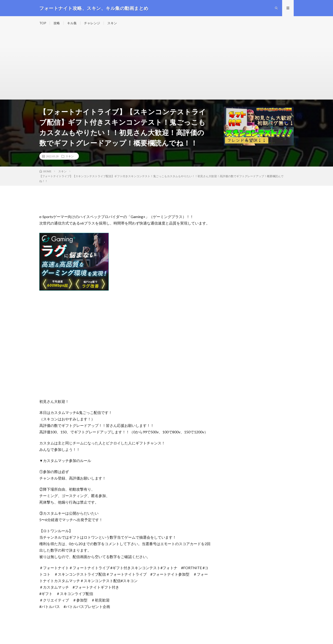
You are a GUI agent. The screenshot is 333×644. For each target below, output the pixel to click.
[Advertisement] (166, 65)
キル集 (72, 23)
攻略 (57, 23)
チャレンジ (92, 23)
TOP (43, 23)
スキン (112, 23)
